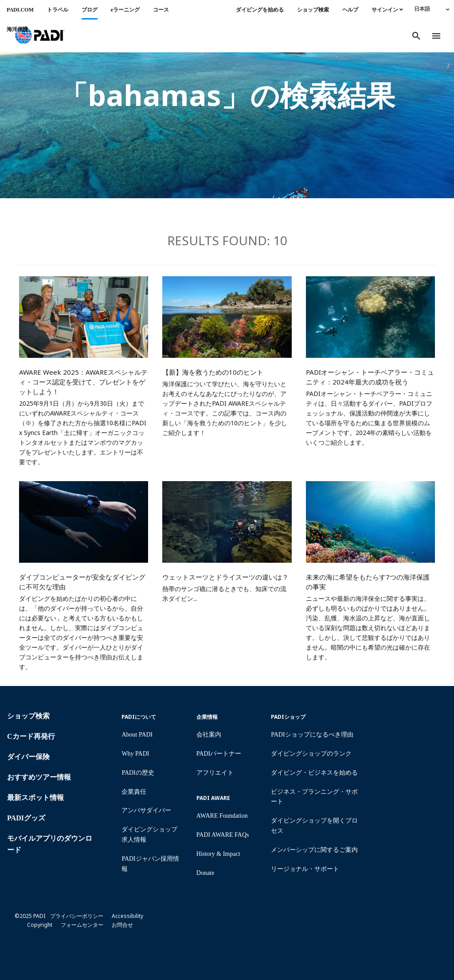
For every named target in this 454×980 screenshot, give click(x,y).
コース (161, 10)
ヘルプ (350, 10)
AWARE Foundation (222, 816)
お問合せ (122, 925)
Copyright (40, 925)
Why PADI (135, 754)
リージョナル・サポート (305, 869)
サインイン (387, 10)
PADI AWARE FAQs (223, 835)
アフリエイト (215, 773)
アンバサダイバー (146, 810)
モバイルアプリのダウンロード (50, 844)
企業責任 (134, 792)
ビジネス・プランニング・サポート (314, 797)
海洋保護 (17, 29)
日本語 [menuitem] (422, 9)
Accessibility (127, 916)
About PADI (137, 735)
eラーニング (125, 10)
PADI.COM (20, 10)
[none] (432, 9)
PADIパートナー (219, 754)
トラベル (58, 10)
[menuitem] (432, 9)
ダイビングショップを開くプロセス (314, 826)
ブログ (90, 10)
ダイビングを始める (260, 10)
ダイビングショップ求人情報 (149, 835)
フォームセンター (82, 925)
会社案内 (209, 735)
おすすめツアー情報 (39, 777)
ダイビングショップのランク (311, 754)
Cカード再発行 (31, 736)
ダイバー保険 (28, 757)
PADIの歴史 (138, 773)
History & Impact (218, 854)
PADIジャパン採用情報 (150, 864)
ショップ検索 (313, 10)
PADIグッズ (26, 818)
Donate (205, 873)
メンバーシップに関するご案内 (314, 850)
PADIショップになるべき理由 (312, 735)
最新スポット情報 (35, 798)
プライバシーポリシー (77, 916)
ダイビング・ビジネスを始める (314, 773)
